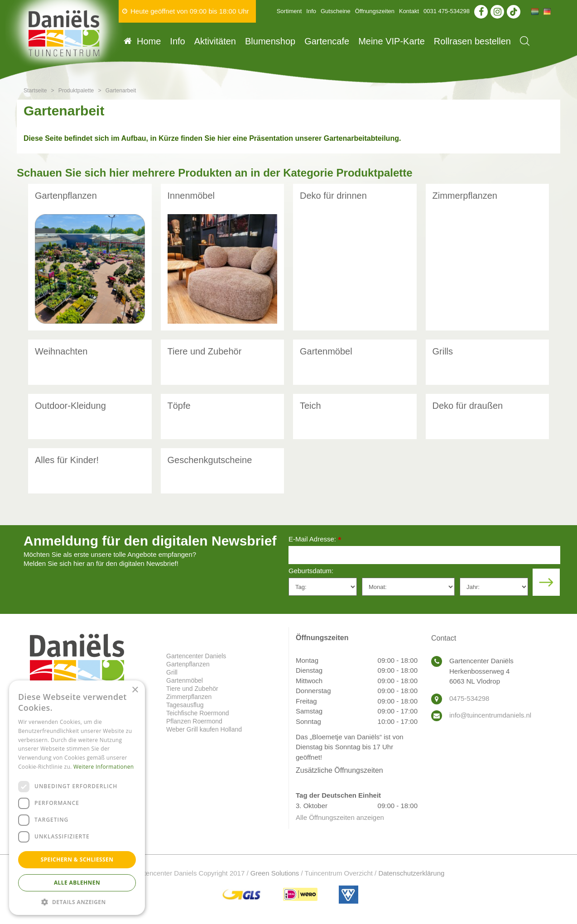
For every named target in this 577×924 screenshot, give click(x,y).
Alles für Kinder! (67, 460)
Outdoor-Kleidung (70, 406)
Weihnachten (61, 351)
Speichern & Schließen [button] (77, 859)
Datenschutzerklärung (411, 873)
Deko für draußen (468, 406)
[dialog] (77, 798)
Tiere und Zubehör (205, 351)
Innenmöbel (191, 196)
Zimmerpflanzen (465, 196)
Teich (310, 406)
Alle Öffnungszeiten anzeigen (340, 817)
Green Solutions (275, 873)
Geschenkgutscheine (210, 460)
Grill (172, 672)
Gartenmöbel (326, 351)
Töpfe (179, 406)
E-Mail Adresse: (315, 540)
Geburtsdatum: (311, 571)
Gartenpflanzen (66, 196)
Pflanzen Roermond (194, 721)
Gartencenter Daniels (196, 656)
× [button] (135, 690)
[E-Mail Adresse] (424, 555)
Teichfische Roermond (198, 713)
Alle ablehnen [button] (77, 883)
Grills (443, 351)
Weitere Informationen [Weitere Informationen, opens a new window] (104, 767)
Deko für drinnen (333, 196)
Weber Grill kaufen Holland (204, 729)
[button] (77, 902)
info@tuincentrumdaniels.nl (490, 715)
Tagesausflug (185, 705)
